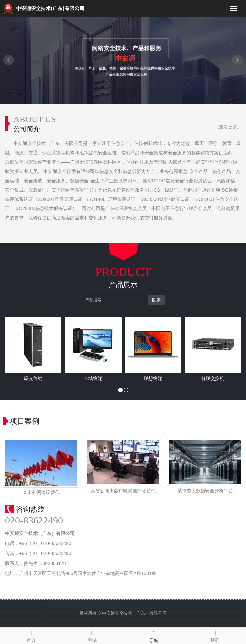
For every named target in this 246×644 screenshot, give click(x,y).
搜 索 (156, 300)
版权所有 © (90, 613)
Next (237, 60)
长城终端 (93, 378)
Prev (9, 60)
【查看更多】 (228, 127)
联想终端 (153, 378)
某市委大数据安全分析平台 (205, 491)
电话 (92, 635)
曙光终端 (33, 378)
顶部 (215, 635)
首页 (31, 635)
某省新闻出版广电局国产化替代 (123, 491)
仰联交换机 (213, 378)
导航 (154, 636)
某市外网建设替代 (41, 492)
